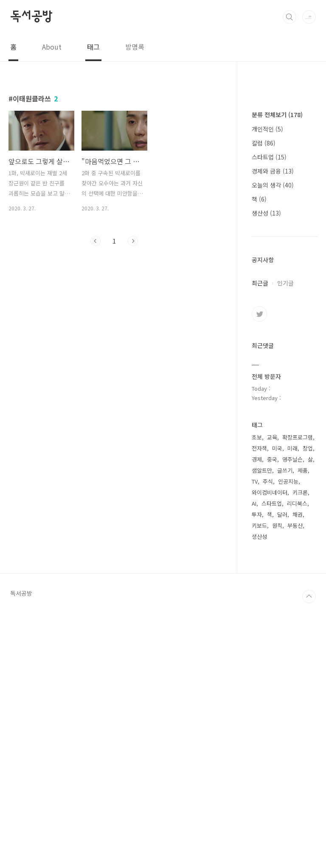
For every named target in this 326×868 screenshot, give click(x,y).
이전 (96, 241)
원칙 (277, 780)
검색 (289, 17)
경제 (257, 714)
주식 (268, 736)
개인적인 (267, 384)
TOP (309, 851)
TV (255, 736)
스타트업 (269, 412)
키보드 (259, 780)
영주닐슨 (292, 714)
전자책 (259, 703)
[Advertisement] (285, 229)
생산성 (266, 468)
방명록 (135, 47)
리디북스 (297, 758)
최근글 (260, 538)
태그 (93, 47)
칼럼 (264, 398)
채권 (298, 769)
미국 (277, 703)
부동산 (295, 780)
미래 (292, 703)
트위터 (259, 568)
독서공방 (31, 17)
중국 (272, 714)
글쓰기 (285, 725)
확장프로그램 (298, 692)
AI (254, 758)
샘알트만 (262, 725)
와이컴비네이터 (270, 747)
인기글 (285, 538)
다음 (133, 241)
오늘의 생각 (273, 440)
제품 (303, 725)
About (52, 47)
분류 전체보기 (277, 369)
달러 (282, 769)
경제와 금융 (273, 426)
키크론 (300, 747)
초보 (257, 692)
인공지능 (288, 736)
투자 (257, 769)
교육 (272, 692)
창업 (308, 703)
